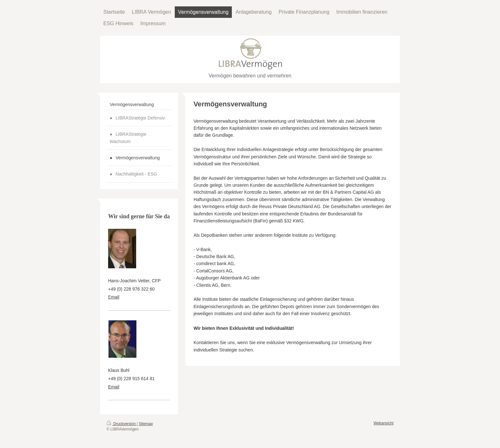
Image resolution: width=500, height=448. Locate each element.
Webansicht (384, 423)
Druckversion (122, 424)
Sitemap (146, 424)
